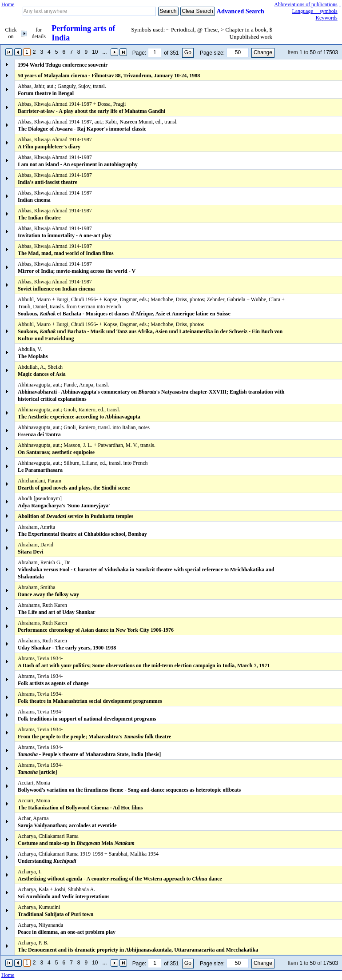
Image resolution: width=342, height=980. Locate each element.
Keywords (326, 18)
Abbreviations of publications (306, 4)
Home (8, 4)
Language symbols (314, 11)
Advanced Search (241, 11)
